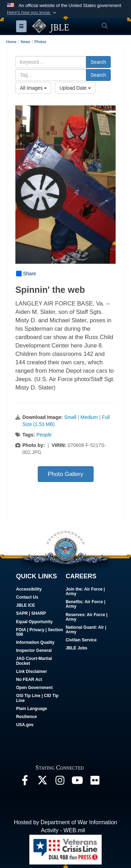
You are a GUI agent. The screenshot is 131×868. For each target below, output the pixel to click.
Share (26, 274)
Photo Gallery (66, 474)
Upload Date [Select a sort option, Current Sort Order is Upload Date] (75, 88)
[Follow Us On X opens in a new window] (42, 782)
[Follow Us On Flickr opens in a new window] (95, 782)
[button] (32, 13)
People (44, 435)
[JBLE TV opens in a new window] (77, 782)
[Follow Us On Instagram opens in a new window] (60, 782)
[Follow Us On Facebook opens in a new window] (25, 782)
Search (98, 62)
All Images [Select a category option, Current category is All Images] (33, 88)
